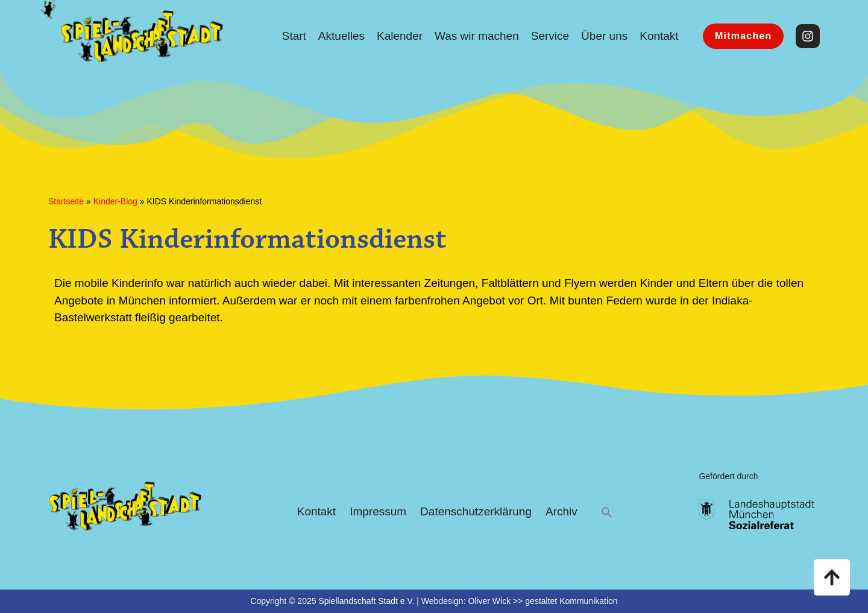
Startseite (66, 201)
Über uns (604, 36)
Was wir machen (477, 36)
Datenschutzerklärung (476, 511)
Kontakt (659, 36)
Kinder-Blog (115, 201)
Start (294, 36)
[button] (607, 512)
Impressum (378, 511)
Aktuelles (341, 36)
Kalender (400, 36)
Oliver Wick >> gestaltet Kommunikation (542, 601)
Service (550, 36)
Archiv (561, 511)
